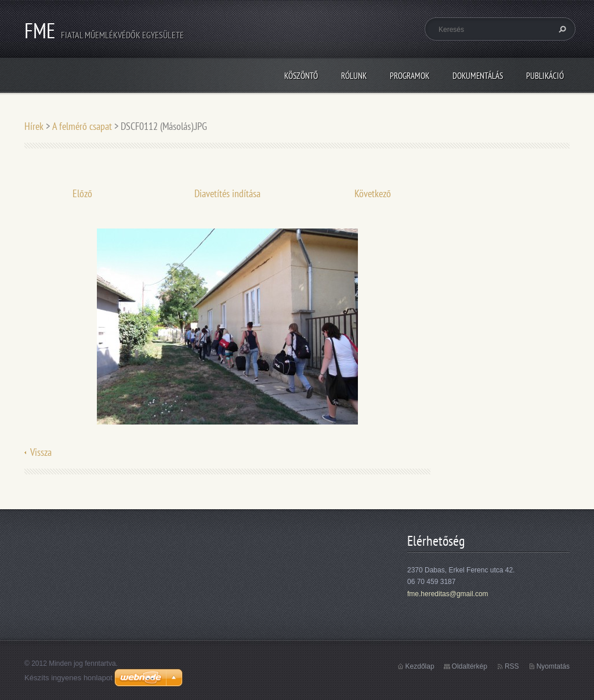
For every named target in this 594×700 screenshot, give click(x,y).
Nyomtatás (553, 666)
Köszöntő (301, 76)
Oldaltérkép (470, 666)
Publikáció (545, 76)
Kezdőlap (420, 666)
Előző (82, 193)
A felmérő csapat (82, 126)
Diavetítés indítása (227, 193)
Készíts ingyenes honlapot (68, 678)
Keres (561, 29)
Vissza (41, 452)
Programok (410, 76)
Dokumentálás (478, 76)
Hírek (34, 126)
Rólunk (354, 76)
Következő (373, 193)
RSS (512, 666)
